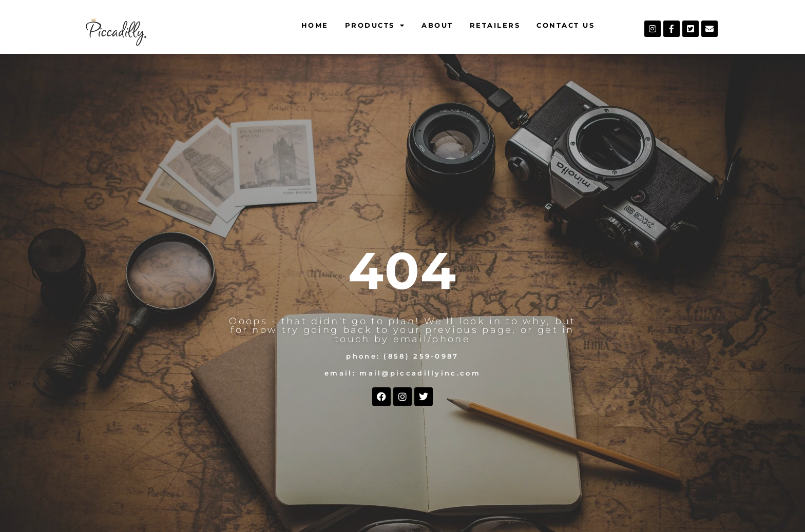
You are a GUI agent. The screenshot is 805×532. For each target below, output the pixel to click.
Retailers (495, 25)
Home (315, 25)
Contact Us (566, 25)
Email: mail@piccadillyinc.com (402, 373)
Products (375, 25)
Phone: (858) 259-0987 (402, 356)
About (437, 25)
